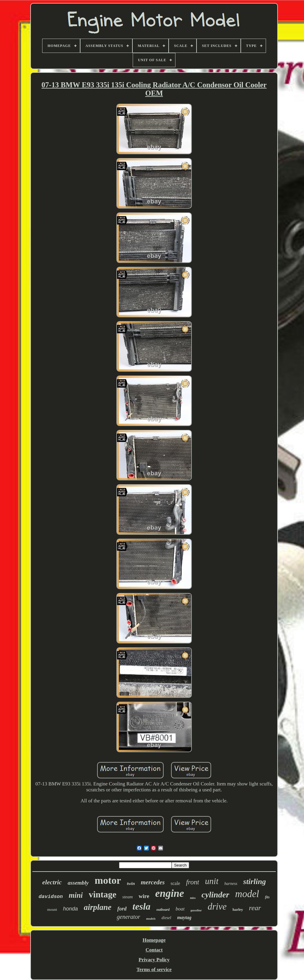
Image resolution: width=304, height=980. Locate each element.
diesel (166, 918)
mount (52, 909)
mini (76, 895)
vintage (103, 894)
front (193, 882)
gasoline (196, 910)
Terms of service (154, 969)
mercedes (153, 882)
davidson (51, 897)
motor (108, 880)
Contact (154, 950)
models (151, 919)
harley (238, 909)
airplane (98, 907)
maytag (184, 917)
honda (70, 909)
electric (52, 882)
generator (128, 917)
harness (231, 884)
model (247, 894)
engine (170, 893)
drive (217, 906)
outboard (163, 910)
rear (255, 908)
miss (193, 898)
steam (128, 897)
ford (122, 909)
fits (267, 897)
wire (144, 896)
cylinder (215, 895)
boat (180, 909)
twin (131, 883)
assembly (78, 883)
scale (175, 883)
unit (212, 881)
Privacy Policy (154, 960)
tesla (141, 906)
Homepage (154, 940)
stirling (255, 882)
